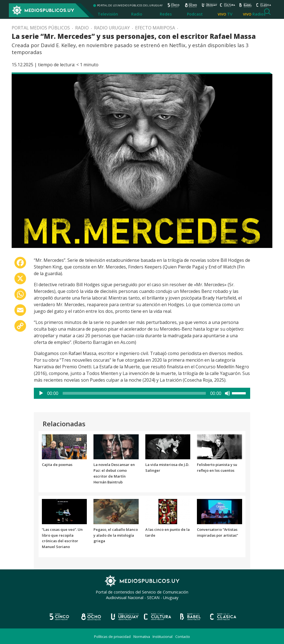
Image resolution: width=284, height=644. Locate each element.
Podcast (195, 14)
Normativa (142, 637)
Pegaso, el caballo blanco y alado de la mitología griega (116, 535)
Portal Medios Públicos (41, 28)
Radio (137, 14)
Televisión (108, 14)
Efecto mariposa (155, 28)
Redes (166, 14)
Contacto (183, 637)
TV (230, 14)
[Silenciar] (227, 393)
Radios (259, 14)
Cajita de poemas (57, 465)
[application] (142, 393)
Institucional (163, 637)
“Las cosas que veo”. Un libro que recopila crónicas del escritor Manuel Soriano (62, 538)
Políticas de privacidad (112, 637)
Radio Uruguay (112, 28)
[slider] (134, 393)
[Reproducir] (41, 393)
